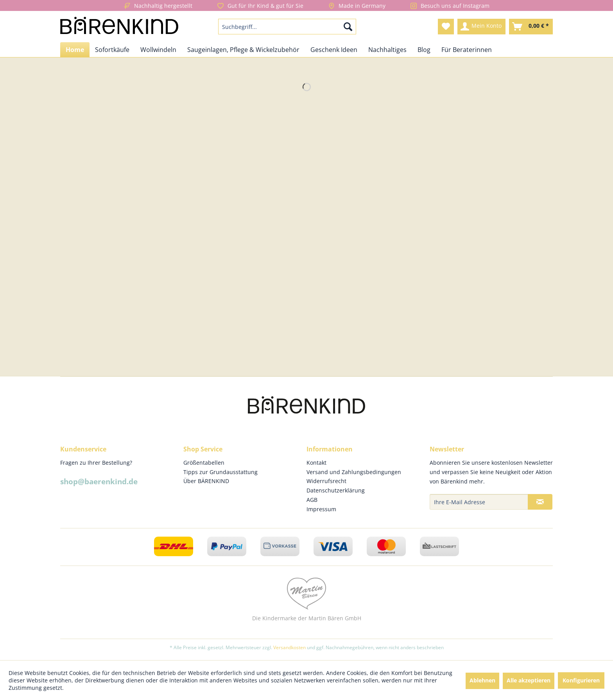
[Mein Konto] (481, 27)
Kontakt (316, 463)
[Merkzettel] (446, 27)
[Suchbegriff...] (287, 27)
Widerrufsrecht (326, 481)
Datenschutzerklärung (336, 490)
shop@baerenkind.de (99, 482)
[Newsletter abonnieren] (540, 502)
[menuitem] (287, 27)
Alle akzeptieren (529, 680)
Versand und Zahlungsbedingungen (354, 472)
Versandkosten (289, 647)
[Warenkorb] (531, 27)
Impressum (321, 509)
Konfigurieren (581, 680)
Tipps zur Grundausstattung (220, 472)
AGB (312, 500)
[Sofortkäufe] (112, 50)
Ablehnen (482, 680)
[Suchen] (348, 27)
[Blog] (424, 50)
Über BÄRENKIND (206, 481)
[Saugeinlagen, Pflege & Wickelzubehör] (243, 50)
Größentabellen (204, 463)
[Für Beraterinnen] (467, 50)
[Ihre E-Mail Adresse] (479, 502)
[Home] (75, 50)
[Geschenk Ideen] (334, 50)
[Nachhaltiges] (387, 50)
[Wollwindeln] (158, 50)
